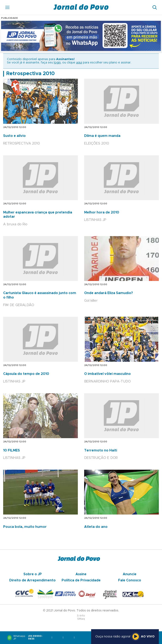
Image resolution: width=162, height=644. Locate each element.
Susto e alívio (14, 136)
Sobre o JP (33, 574)
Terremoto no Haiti (101, 450)
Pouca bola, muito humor (25, 527)
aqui (79, 63)
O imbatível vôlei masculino (107, 374)
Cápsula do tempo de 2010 (26, 374)
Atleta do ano (96, 527)
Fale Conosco (130, 580)
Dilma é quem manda (102, 136)
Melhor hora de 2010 (102, 212)
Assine (81, 574)
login (57, 63)
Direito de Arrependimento (32, 580)
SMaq (81, 619)
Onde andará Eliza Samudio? (109, 293)
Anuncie (130, 574)
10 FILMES (11, 450)
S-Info (81, 616)
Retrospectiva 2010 (30, 74)
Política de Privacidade (81, 580)
